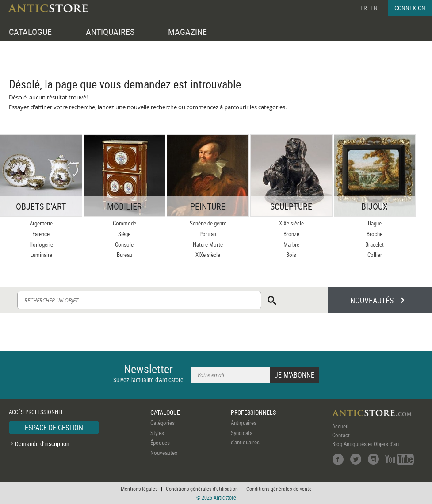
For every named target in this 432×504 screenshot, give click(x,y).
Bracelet (375, 244)
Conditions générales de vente (279, 489)
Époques (160, 443)
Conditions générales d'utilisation (202, 489)
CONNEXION (410, 8)
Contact (341, 435)
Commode (124, 223)
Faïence (41, 234)
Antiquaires (244, 423)
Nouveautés (164, 453)
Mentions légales (139, 489)
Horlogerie (41, 244)
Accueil (340, 426)
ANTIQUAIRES (110, 32)
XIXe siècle (208, 255)
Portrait (208, 234)
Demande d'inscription (42, 444)
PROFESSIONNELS (253, 412)
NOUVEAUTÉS (372, 300)
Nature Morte (208, 244)
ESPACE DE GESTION (54, 428)
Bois (291, 255)
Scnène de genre (208, 223)
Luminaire (41, 255)
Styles (157, 433)
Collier (375, 255)
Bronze (291, 234)
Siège (124, 234)
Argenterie (41, 223)
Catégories (162, 423)
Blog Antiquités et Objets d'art (366, 444)
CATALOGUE (30, 32)
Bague (375, 223)
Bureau (124, 255)
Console (124, 244)
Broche (375, 234)
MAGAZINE (187, 32)
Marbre (291, 244)
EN (374, 8)
